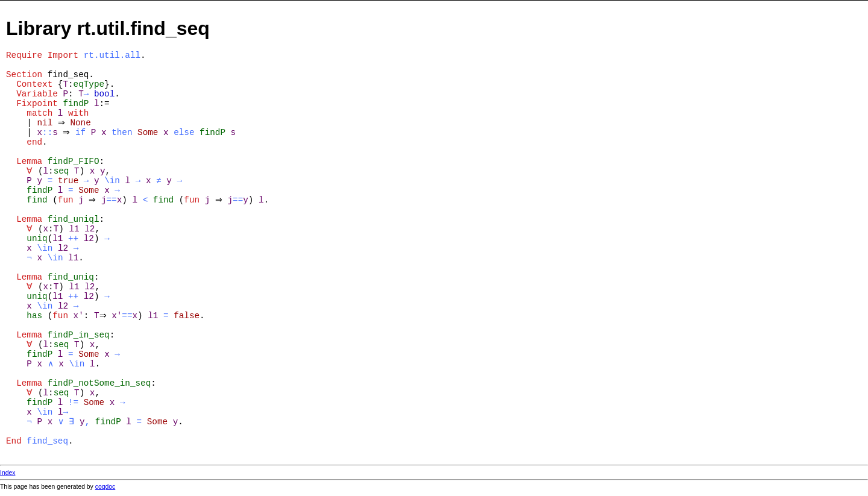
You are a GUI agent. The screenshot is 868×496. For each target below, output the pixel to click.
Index (8, 473)
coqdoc (105, 487)
